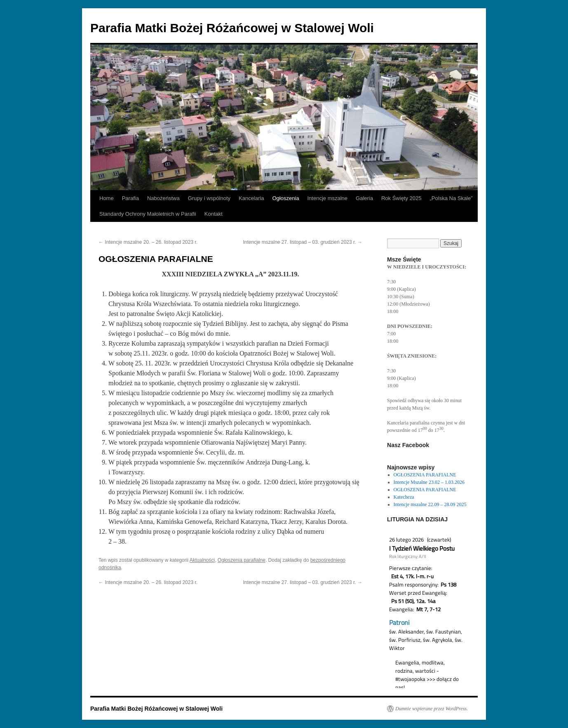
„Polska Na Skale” (451, 198)
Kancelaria (251, 198)
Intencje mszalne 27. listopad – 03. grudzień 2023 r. (303, 242)
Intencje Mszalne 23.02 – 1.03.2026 (429, 482)
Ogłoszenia (285, 198)
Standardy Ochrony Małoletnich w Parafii (148, 214)
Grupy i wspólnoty (209, 198)
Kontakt (214, 214)
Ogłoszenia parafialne (242, 560)
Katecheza (404, 497)
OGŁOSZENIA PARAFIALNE (425, 475)
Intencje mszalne (327, 198)
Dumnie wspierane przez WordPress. (432, 709)
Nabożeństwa (163, 198)
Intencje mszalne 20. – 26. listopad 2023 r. (148, 242)
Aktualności (202, 560)
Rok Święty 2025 (401, 198)
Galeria (364, 198)
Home (107, 198)
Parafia (130, 198)
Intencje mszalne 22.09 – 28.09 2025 (430, 504)
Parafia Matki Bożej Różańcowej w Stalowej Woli (232, 28)
